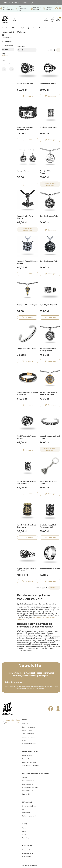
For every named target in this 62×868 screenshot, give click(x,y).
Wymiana (25, 724)
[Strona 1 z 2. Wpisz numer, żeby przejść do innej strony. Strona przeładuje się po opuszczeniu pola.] (51, 50)
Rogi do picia (26, 794)
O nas (24, 835)
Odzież (25, 777)
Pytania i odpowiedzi (29, 744)
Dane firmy (26, 838)
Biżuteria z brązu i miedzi (30, 787)
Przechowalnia (27, 856)
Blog (24, 809)
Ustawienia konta (28, 853)
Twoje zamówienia (28, 850)
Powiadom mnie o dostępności (50, 184)
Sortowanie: (21, 46)
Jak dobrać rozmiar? (29, 737)
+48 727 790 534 (12, 722)
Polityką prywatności (39, 688)
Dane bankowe (27, 759)
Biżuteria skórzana (28, 781)
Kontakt (25, 740)
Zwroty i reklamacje (28, 727)
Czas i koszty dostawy (29, 762)
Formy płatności (27, 756)
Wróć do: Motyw (7, 45)
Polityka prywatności (29, 816)
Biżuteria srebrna (28, 784)
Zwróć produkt (27, 730)
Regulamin (25, 686)
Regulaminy (26, 813)
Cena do (11, 65)
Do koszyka (28, 96)
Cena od (3, 65)
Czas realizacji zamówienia (31, 765)
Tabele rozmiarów (28, 734)
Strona (47, 50)
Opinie (24, 831)
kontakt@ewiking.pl (13, 720)
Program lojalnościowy (29, 806)
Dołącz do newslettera (13, 682)
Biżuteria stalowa (28, 791)
